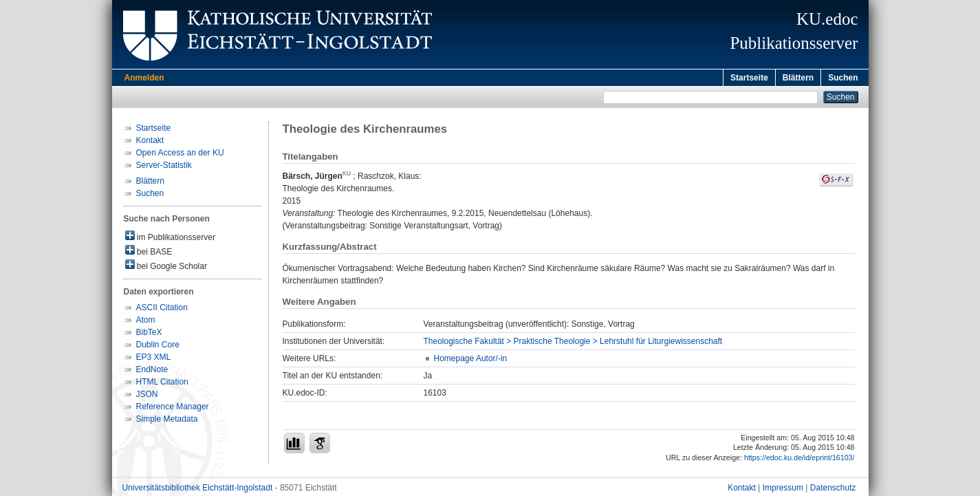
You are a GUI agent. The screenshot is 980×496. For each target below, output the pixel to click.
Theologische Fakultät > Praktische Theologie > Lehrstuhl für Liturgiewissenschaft (573, 343)
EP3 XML (154, 359)
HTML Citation (162, 384)
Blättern (798, 78)
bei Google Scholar (166, 267)
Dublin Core (158, 347)
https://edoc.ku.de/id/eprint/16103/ (799, 460)
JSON (147, 396)
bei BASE (149, 253)
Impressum (783, 490)
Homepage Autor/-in (471, 360)
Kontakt (150, 142)
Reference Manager (173, 409)
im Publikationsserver (170, 238)
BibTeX (149, 334)
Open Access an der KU (180, 155)
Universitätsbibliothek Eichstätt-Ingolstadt (198, 490)
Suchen (843, 78)
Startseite (749, 78)
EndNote (152, 371)
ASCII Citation (162, 310)
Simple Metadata (167, 421)
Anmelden (144, 78)
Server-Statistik (164, 167)
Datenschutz (833, 490)
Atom (146, 322)
